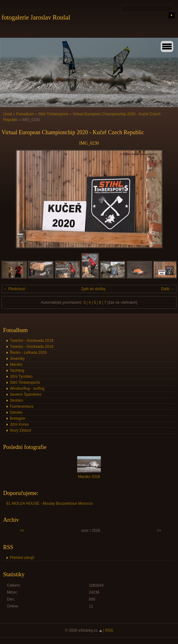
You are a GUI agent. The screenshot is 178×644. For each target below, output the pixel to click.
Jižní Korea (19, 424)
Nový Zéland (20, 430)
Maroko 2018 (89, 477)
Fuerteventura (22, 406)
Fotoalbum (25, 114)
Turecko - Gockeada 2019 (32, 341)
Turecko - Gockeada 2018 (32, 347)
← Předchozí (14, 289)
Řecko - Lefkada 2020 (28, 353)
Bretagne (17, 418)
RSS (109, 630)
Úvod (8, 114)
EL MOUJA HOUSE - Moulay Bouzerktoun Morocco (49, 503)
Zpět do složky (93, 289)
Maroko (16, 365)
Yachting (17, 371)
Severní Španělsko (26, 394)
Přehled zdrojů (22, 558)
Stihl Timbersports (53, 114)
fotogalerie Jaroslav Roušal (36, 17)
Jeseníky (17, 359)
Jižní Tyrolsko (21, 377)
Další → (168, 289)
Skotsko (17, 400)
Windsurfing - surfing (27, 388)
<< (22, 531)
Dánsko (16, 412)
